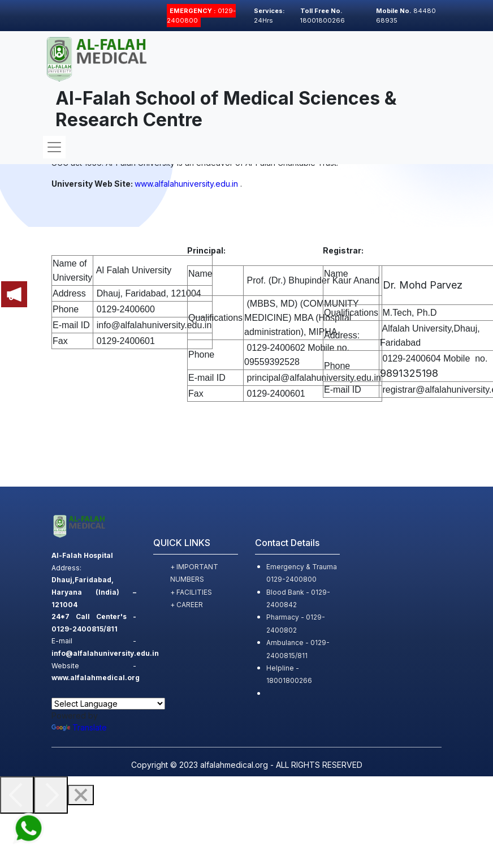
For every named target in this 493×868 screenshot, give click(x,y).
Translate (79, 727)
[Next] (51, 795)
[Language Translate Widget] (108, 704)
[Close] (81, 795)
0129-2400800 (201, 16)
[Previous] (17, 795)
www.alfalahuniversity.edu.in (186, 184)
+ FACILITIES (191, 592)
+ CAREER (187, 605)
